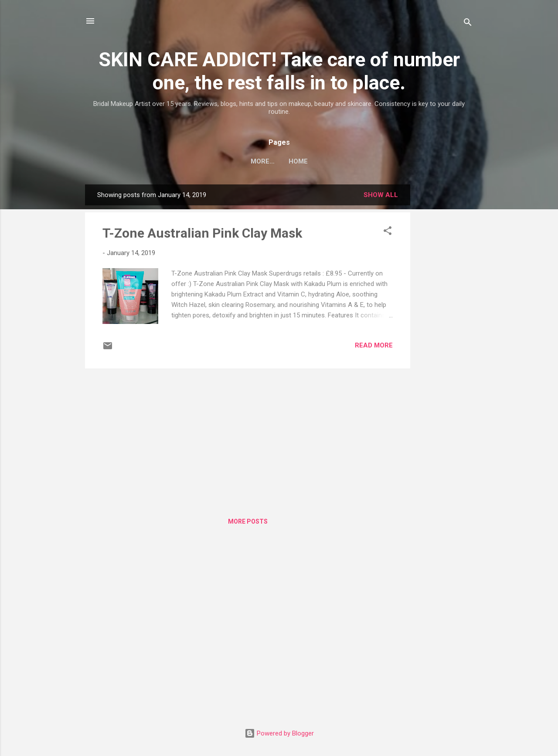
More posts (248, 521)
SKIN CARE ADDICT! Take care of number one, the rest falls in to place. (279, 71)
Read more (374, 345)
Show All (381, 195)
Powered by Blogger (279, 733)
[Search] (468, 24)
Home (279, 161)
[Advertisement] (445, 315)
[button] (388, 232)
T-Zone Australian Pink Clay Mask (202, 233)
